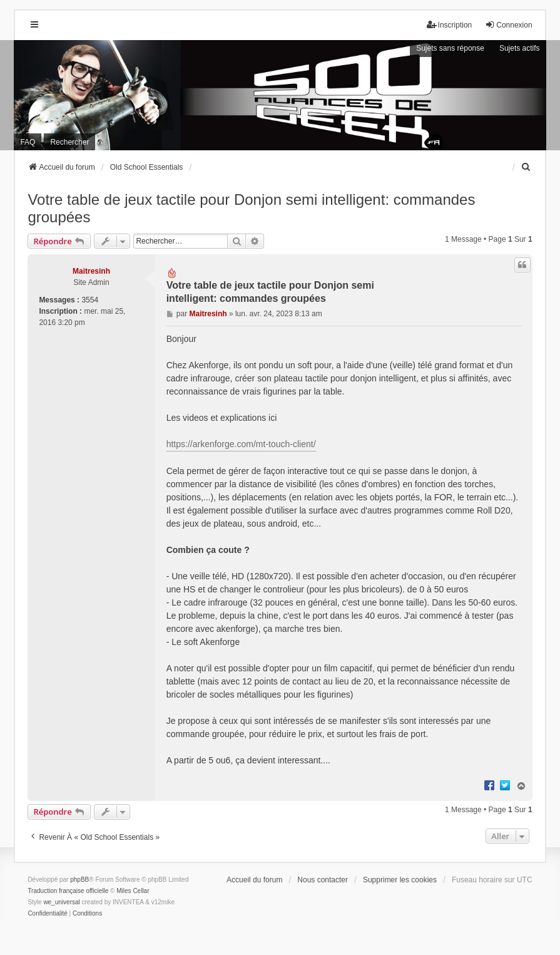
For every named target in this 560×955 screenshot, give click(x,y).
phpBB (79, 880)
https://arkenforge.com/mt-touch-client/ (241, 444)
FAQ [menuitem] (28, 142)
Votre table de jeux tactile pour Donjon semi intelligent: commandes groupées (251, 208)
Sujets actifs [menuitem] (520, 48)
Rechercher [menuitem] (69, 142)
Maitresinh (91, 271)
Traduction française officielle (68, 891)
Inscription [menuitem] (450, 25)
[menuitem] (527, 167)
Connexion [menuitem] (508, 25)
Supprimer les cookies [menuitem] (400, 880)
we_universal (61, 902)
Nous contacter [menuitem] (323, 880)
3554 (90, 300)
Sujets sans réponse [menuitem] (450, 48)
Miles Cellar (133, 891)
